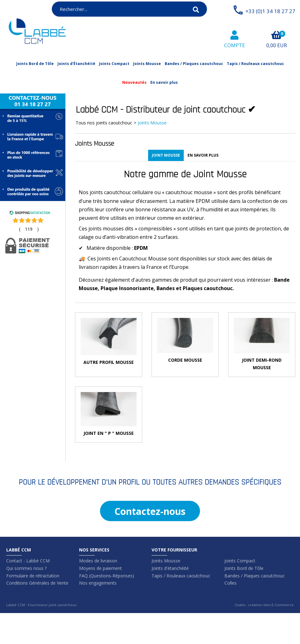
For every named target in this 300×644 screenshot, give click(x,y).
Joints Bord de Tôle (35, 64)
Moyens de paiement (100, 568)
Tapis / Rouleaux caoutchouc (255, 64)
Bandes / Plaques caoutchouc (194, 64)
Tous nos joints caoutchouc (104, 123)
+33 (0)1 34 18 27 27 (270, 11)
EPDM (141, 248)
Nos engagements (98, 583)
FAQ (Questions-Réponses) (107, 576)
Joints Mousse (147, 64)
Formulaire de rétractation (33, 576)
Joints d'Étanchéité (76, 64)
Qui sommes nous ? (26, 568)
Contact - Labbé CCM (28, 561)
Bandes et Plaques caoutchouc (195, 288)
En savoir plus (164, 82)
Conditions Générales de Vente (37, 583)
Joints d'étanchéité (170, 568)
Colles (230, 583)
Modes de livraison (98, 561)
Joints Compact (114, 64)
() (29, 229)
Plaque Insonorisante (127, 288)
